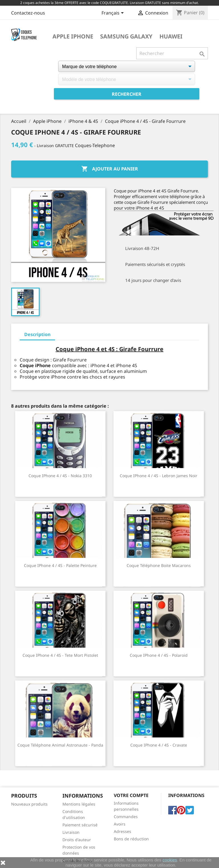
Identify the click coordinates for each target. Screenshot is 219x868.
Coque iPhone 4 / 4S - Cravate (159, 745)
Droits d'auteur (77, 840)
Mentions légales (79, 804)
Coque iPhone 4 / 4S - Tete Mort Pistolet (60, 655)
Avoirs (120, 824)
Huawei (171, 36)
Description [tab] (37, 334)
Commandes (126, 817)
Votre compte (131, 795)
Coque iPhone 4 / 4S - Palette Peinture (60, 565)
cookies (170, 860)
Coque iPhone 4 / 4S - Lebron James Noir (159, 476)
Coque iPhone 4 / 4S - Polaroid (159, 655)
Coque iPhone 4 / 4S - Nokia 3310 (60, 476)
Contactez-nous (28, 13)
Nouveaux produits (29, 804)
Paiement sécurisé (80, 825)
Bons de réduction (131, 839)
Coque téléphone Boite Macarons (159, 565)
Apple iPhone (73, 36)
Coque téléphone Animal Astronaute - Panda (60, 745)
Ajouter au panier (110, 169)
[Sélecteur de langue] (114, 13)
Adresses (122, 831)
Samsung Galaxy (126, 36)
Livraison (71, 832)
